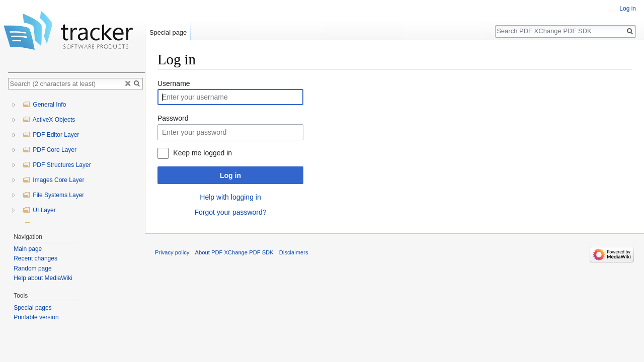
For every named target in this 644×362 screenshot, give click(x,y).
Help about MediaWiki (43, 278)
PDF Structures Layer (57, 165)
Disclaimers (294, 252)
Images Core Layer (53, 180)
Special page (168, 32)
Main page (28, 249)
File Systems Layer (53, 195)
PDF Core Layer (49, 150)
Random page (32, 268)
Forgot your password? (230, 212)
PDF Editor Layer (51, 135)
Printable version (36, 317)
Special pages (32, 308)
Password (173, 118)
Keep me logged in (203, 153)
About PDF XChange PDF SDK (234, 252)
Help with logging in (230, 197)
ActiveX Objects (49, 120)
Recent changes (35, 258)
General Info (44, 105)
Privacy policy (172, 252)
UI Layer (39, 210)
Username (174, 83)
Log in (230, 175)
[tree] (76, 159)
